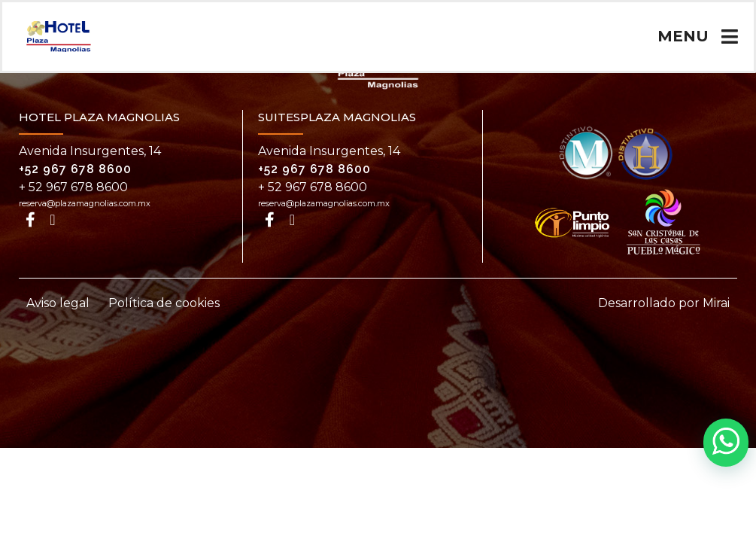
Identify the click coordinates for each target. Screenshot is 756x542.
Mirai (716, 303)
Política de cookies (164, 303)
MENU (683, 36)
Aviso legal (58, 303)
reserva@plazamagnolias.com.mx (85, 203)
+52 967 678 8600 (75, 169)
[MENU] (729, 37)
